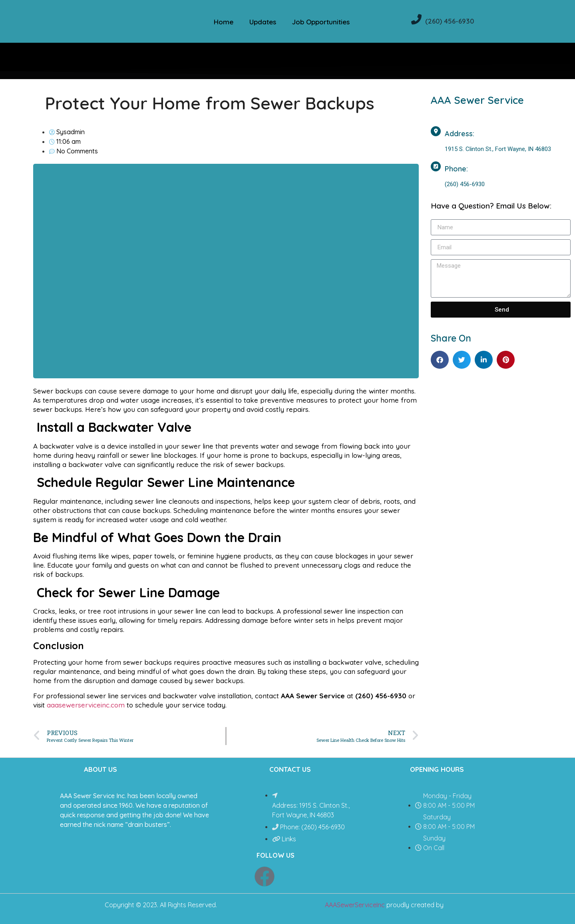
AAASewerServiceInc (355, 905)
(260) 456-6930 (450, 21)
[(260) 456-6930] (416, 19)
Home (224, 22)
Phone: (456, 169)
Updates (263, 22)
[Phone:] (436, 166)
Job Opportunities (321, 22)
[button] (440, 360)
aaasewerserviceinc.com (86, 705)
